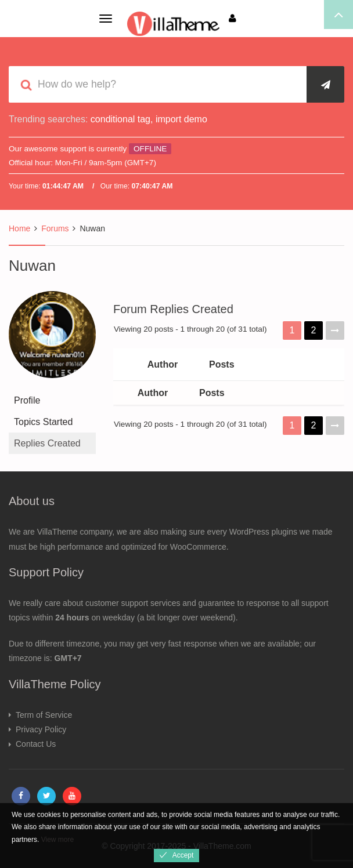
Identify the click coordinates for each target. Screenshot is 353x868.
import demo (181, 119)
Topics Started (43, 422)
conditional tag (120, 119)
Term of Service (44, 715)
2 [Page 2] (314, 330)
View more (57, 840)
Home (19, 228)
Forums (55, 228)
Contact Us (36, 744)
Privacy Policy (41, 729)
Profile (27, 400)
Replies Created (47, 443)
